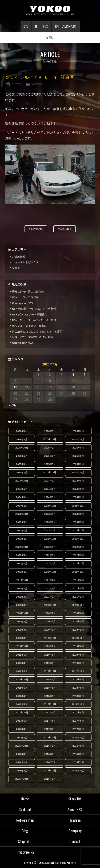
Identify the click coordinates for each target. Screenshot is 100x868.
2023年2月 (78, 530)
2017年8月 (78, 713)
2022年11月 (78, 539)
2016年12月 (50, 738)
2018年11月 (78, 671)
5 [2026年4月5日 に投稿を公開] (85, 375)
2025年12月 (50, 439)
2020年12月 (50, 605)
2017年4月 (22, 729)
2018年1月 (22, 704)
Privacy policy (25, 852)
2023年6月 (50, 522)
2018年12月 (50, 671)
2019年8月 (78, 646)
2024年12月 (50, 472)
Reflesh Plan (25, 820)
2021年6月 (50, 589)
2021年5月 (78, 589)
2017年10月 (22, 713)
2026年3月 (50, 431)
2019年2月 (78, 663)
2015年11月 (78, 771)
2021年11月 (78, 572)
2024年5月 (78, 489)
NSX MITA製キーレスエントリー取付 (34, 309)
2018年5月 (78, 688)
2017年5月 (78, 721)
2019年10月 (22, 646)
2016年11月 (78, 738)
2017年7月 (22, 721)
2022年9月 (50, 547)
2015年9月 (50, 779)
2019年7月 (22, 655)
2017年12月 (50, 704)
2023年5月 (78, 522)
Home (25, 799)
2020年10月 (22, 613)
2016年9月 (50, 746)
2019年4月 (22, 663)
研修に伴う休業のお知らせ (28, 292)
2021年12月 (50, 572)
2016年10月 (22, 746)
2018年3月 (50, 696)
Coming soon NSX (23, 303)
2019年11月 (78, 638)
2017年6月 (50, 721)
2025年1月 (22, 472)
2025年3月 (50, 464)
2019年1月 (22, 671)
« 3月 (13, 405)
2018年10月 (22, 680)
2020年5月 (78, 622)
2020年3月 (50, 630)
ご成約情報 (37, 84)
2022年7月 (22, 555)
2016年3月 (50, 762)
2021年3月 (50, 597)
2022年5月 (78, 555)
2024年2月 (78, 497)
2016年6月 (50, 754)
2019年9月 (50, 646)
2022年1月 (22, 572)
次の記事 (64, 229)
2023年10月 (22, 514)
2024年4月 (22, 497)
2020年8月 (78, 613)
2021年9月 (50, 580)
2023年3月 (50, 530)
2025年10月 (22, 448)
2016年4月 (22, 762)
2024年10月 (22, 481)
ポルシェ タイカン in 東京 (29, 326)
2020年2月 (78, 630)
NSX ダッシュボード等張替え (30, 314)
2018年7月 (22, 688)
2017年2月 (78, 729)
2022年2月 (78, 563)
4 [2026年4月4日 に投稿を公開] (73, 375)
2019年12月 (50, 638)
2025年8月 (78, 448)
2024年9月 (50, 481)
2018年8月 (78, 680)
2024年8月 (78, 481)
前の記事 (36, 229)
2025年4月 (22, 464)
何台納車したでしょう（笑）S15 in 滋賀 (37, 332)
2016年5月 (78, 754)
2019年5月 (78, 655)
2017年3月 (50, 729)
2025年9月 (50, 448)
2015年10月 (22, 779)
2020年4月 (22, 630)
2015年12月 (50, 771)
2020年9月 (50, 613)
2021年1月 (22, 605)
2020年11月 (78, 605)
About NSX (75, 809)
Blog (25, 831)
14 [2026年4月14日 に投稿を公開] (27, 387)
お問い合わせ (26, 27)
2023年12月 (50, 506)
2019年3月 (50, 663)
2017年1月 (22, 738)
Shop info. (25, 841)
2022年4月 (22, 563)
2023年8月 (78, 514)
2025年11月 (78, 439)
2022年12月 (50, 539)
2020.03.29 (17, 84)
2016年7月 (22, 754)
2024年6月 (50, 489)
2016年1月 (22, 771)
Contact (75, 841)
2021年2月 (78, 597)
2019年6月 (50, 655)
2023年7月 (22, 522)
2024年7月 (22, 489)
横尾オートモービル (50, 11)
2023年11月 (78, 506)
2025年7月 (22, 456)
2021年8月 (78, 580)
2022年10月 (22, 547)
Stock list (75, 799)
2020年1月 (22, 638)
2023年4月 (22, 530)
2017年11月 (78, 704)
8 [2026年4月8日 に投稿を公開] (39, 381)
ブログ (16, 268)
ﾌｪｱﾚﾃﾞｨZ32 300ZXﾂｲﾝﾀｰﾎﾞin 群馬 (33, 337)
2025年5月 (78, 456)
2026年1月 (22, 439)
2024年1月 (22, 506)
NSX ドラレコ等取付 (25, 297)
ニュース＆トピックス (25, 262)
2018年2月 (78, 696)
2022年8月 (78, 547)
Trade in (75, 820)
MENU (50, 37)
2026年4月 (22, 431)
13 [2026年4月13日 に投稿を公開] (15, 387)
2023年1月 (22, 539)
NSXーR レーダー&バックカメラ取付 (34, 320)
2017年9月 (50, 713)
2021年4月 (22, 597)
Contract (25, 809)
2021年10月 (22, 580)
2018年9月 (50, 680)
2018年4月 (22, 696)
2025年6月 (50, 456)
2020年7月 (22, 622)
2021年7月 (22, 589)
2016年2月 (78, 762)
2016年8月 (78, 746)
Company (75, 831)
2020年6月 (50, 622)
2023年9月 (50, 514)
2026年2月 (78, 431)
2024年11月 (78, 472)
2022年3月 (50, 563)
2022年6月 (50, 555)
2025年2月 (78, 464)
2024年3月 (50, 497)
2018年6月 (50, 688)
